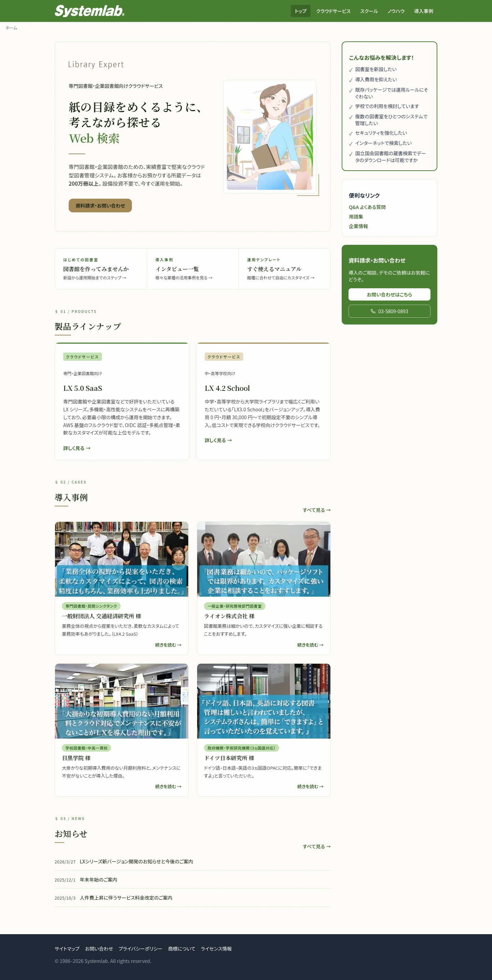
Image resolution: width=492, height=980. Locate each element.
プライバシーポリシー (141, 949)
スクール (369, 11)
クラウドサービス (333, 11)
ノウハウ (396, 11)
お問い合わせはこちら (390, 294)
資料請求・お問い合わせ (100, 206)
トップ (301, 11)
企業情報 (358, 226)
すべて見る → (317, 510)
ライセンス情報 (216, 949)
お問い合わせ (99, 949)
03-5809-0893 (389, 311)
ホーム (11, 28)
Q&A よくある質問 (367, 207)
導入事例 (424, 11)
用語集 (356, 216)
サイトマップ (67, 949)
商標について (182, 949)
